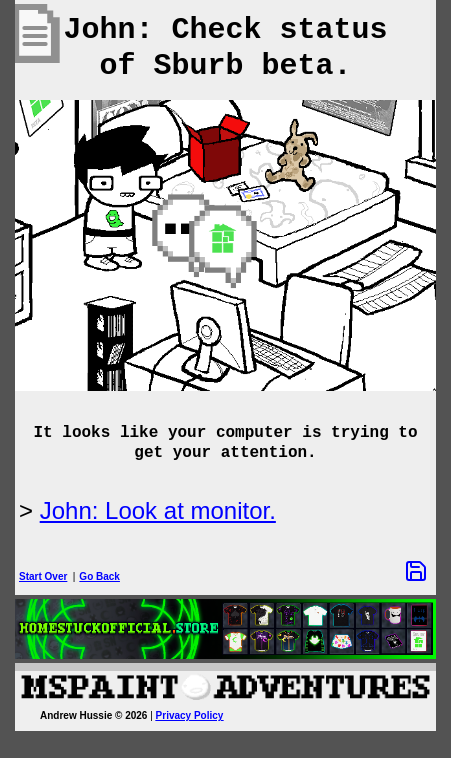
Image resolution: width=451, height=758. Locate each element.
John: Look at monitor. (158, 510)
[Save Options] (416, 571)
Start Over (43, 576)
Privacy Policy (190, 715)
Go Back (99, 576)
